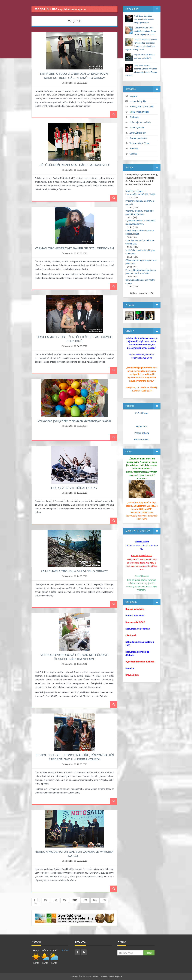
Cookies (133, 154)
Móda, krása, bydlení (139, 112)
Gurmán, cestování (138, 138)
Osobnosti (134, 117)
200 (65, 900)
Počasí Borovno (142, 440)
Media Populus (115, 976)
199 (55, 900)
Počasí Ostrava (142, 433)
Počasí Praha (142, 413)
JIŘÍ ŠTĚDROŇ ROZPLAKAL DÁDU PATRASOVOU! (74, 165)
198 (46, 900)
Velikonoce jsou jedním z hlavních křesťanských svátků (74, 421)
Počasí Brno (142, 426)
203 (95, 900)
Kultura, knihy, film (138, 101)
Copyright (74, 976)
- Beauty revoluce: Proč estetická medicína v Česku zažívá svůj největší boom (145, 31)
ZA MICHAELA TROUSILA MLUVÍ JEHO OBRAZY (74, 571)
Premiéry (134, 149)
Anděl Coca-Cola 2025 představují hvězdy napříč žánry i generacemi (144, 19)
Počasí (65, 950)
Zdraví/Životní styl (138, 133)
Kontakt (104, 976)
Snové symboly (137, 128)
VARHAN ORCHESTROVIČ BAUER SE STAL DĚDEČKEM (74, 248)
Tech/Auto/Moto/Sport (140, 143)
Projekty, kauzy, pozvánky (141, 107)
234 (36, 904)
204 (104, 900)
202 (85, 900)
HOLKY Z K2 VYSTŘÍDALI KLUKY (74, 488)
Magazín (69, 83)
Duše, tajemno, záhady (140, 122)
